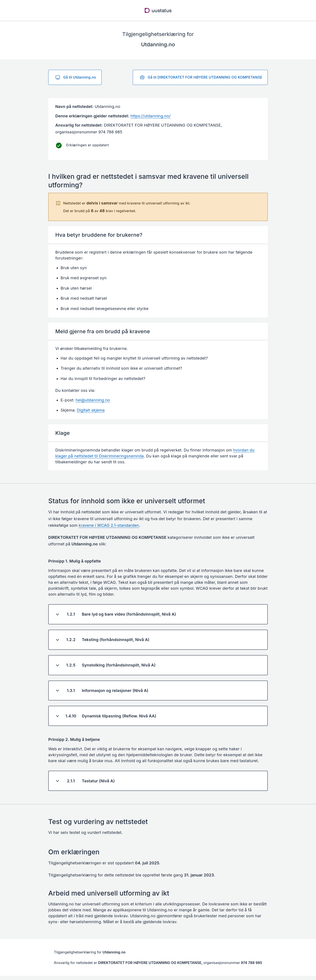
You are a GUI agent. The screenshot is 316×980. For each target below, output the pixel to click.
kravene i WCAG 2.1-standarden (109, 525)
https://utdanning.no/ (150, 116)
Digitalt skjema (91, 410)
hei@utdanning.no (93, 400)
